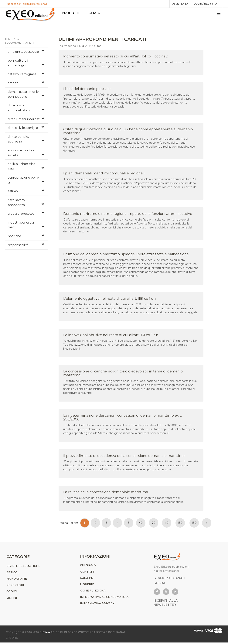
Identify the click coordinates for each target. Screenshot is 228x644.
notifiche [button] (14, 237)
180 (194, 524)
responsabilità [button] (18, 246)
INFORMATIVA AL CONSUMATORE (105, 598)
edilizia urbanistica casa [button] (21, 167)
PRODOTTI (71, 13)
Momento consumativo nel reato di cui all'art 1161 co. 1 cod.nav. (116, 57)
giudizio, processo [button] (21, 214)
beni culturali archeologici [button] (18, 64)
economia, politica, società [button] (21, 154)
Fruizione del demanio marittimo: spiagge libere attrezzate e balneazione (126, 255)
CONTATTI (88, 573)
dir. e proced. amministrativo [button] (19, 109)
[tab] (26, 53)
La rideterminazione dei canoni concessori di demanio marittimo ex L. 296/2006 (123, 418)
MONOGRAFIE (17, 580)
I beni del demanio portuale (87, 90)
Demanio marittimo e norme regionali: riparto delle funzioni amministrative (128, 214)
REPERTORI (15, 587)
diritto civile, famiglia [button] (23, 129)
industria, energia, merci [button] (21, 226)
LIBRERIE (87, 586)
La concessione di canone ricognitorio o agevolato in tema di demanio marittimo (123, 374)
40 (141, 524)
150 (180, 524)
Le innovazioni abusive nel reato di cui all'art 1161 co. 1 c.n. (111, 336)
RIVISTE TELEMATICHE (23, 567)
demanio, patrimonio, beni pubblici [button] (24, 95)
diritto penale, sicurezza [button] (18, 140)
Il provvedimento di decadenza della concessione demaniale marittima (124, 457)
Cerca (95, 13)
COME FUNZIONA (93, 592)
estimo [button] (13, 192)
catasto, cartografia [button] (22, 75)
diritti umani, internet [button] (24, 120)
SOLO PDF (88, 579)
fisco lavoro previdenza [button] (16, 203)
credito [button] (13, 84)
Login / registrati (206, 4)
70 (154, 524)
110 (167, 524)
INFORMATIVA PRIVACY (97, 605)
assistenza (178, 4)
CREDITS (12, 639)
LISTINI (12, 599)
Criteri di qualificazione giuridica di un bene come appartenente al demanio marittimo (128, 132)
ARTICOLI (13, 574)
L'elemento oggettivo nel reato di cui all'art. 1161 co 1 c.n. (110, 299)
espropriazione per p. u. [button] (24, 181)
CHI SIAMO (88, 567)
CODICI (12, 593)
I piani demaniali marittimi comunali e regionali (104, 174)
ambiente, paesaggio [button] (23, 52)
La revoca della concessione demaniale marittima (106, 493)
